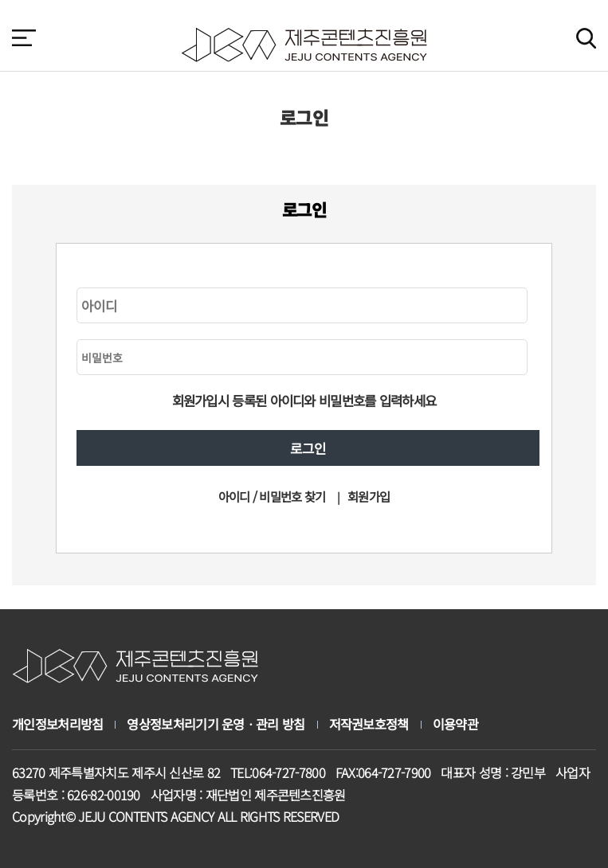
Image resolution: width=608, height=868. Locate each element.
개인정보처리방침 (57, 724)
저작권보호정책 (369, 724)
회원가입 (369, 496)
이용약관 (455, 724)
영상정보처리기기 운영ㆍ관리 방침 (216, 724)
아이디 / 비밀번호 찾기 (272, 496)
